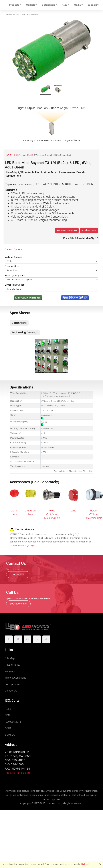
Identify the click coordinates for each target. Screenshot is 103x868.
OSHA (8, 728)
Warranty (10, 671)
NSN (7, 715)
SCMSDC (10, 735)
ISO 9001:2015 (13, 722)
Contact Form (18, 574)
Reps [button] (65, 5)
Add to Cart (89, 230)
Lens (73, 511)
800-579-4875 (18, 604)
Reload (85, 864)
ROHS (8, 709)
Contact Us (11, 691)
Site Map (10, 658)
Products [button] (14, 5)
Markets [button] (31, 5)
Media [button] (77, 5)
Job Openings (12, 684)
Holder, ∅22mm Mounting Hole (94, 514)
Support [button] (92, 5)
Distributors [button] (48, 5)
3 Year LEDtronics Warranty (28, 193)
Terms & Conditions (15, 678)
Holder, (52, 511)
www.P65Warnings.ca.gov (24, 545)
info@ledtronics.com (17, 773)
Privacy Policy (13, 665)
